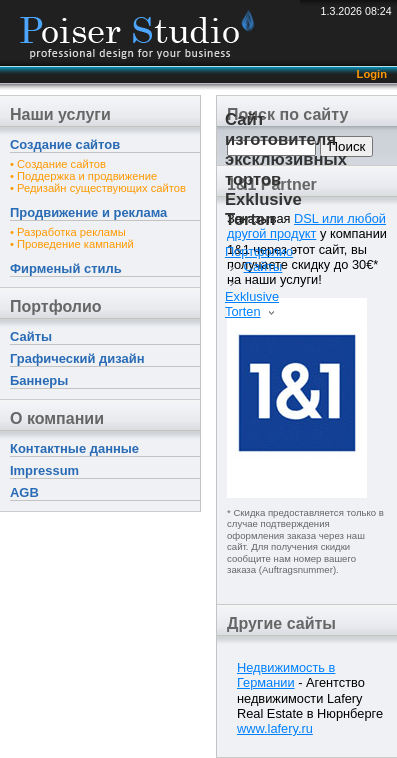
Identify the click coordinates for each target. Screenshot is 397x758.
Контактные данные (74, 448)
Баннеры (39, 380)
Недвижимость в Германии (286, 675)
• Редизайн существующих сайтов (98, 188)
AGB (24, 492)
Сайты (31, 336)
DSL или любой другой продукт (306, 226)
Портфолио (56, 306)
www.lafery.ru (275, 728)
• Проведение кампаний (72, 244)
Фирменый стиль (66, 268)
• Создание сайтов (58, 164)
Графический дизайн (77, 358)
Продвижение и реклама (88, 212)
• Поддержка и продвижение (83, 176)
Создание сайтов (65, 144)
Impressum (44, 470)
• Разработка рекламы (68, 232)
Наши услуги (60, 114)
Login (372, 74)
